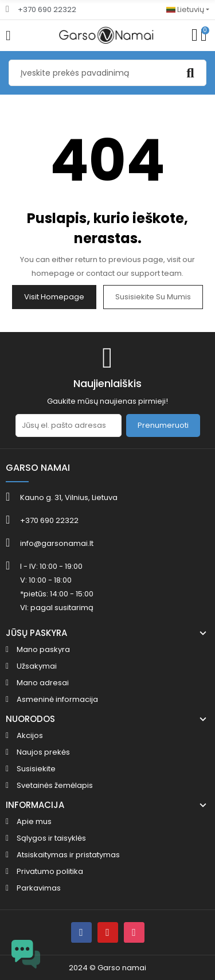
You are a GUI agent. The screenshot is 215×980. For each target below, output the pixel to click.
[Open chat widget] (26, 954)
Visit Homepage (54, 297)
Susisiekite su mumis (153, 297)
